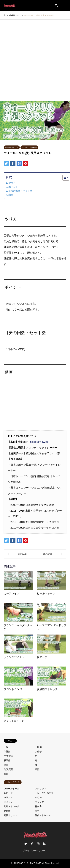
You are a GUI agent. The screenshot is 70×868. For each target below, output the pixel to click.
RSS (44, 844)
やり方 (12, 183)
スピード (8, 793)
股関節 (7, 760)
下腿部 (38, 747)
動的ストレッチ (12, 806)
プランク (39, 802)
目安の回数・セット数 (20, 191)
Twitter (46, 442)
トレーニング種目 (29, 147)
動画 (11, 195)
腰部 (6, 765)
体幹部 (7, 752)
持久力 (38, 806)
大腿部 (38, 752)
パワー (38, 797)
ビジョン (8, 802)
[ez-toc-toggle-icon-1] (64, 178)
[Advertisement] (35, 64)
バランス (8, 797)
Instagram (35, 442)
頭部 (6, 774)
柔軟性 (7, 811)
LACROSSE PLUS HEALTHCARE (27, 863)
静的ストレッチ (43, 815)
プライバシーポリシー (34, 851)
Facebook (32, 844)
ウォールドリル (12, 147)
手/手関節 (8, 756)
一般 (6, 747)
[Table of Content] (66, 178)
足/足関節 (8, 769)
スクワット (41, 789)
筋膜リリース (10, 815)
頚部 (37, 769)
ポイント (13, 187)
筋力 (37, 811)
